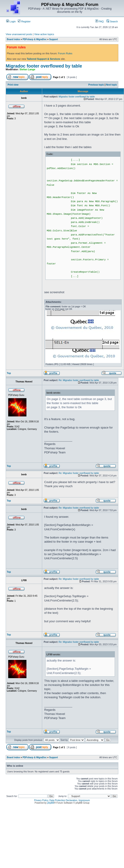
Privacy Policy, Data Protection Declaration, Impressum (62, 800)
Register (24, 21)
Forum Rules (65, 53)
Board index (13, 39)
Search (112, 21)
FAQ (99, 21)
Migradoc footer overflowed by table (44, 66)
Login (11, 21)
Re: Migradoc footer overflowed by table (79, 380)
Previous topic (96, 85)
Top (9, 373)
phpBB (51, 803)
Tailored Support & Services (43, 59)
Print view (13, 85)
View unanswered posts (19, 34)
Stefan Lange (27, 69)
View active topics (44, 34)
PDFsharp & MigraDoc (35, 39)
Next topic (111, 85)
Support (54, 39)
